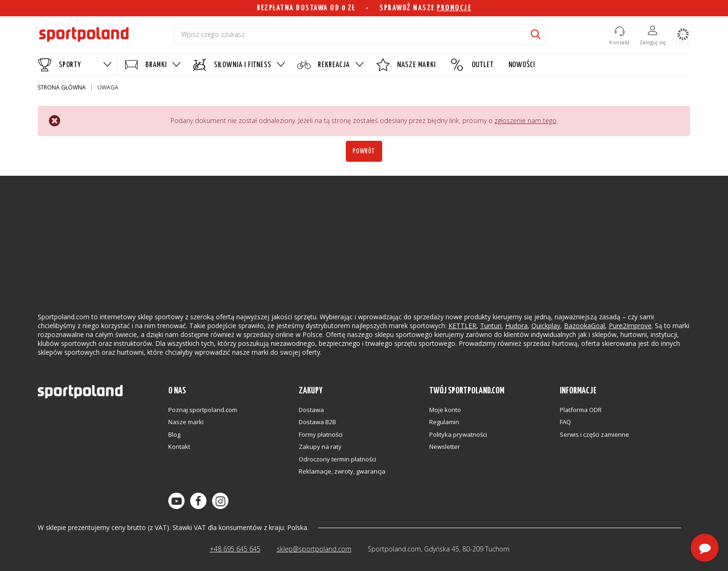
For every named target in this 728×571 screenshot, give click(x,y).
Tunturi (491, 326)
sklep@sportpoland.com (314, 549)
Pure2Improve (630, 326)
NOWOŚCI (522, 65)
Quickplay (546, 326)
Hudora (516, 326)
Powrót (364, 151)
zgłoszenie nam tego (525, 120)
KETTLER (462, 326)
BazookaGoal (584, 326)
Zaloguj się (652, 42)
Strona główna (62, 87)
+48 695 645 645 (235, 549)
